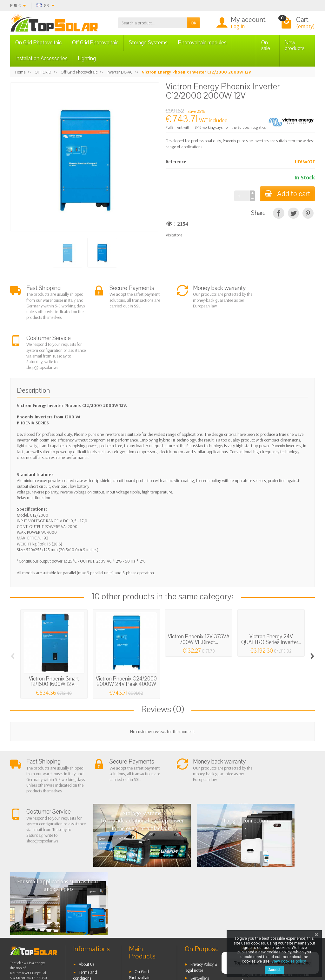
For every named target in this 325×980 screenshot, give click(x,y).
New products (295, 45)
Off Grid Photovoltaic (95, 43)
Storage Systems (148, 43)
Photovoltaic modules (202, 43)
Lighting (87, 58)
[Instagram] (100, 950)
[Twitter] (71, 950)
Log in (238, 26)
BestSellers (200, 872)
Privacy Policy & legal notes (201, 861)
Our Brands (201, 896)
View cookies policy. (289, 961)
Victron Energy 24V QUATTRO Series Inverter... (271, 595)
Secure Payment (93, 894)
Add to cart (287, 194)
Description (33, 346)
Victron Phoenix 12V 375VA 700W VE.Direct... (199, 595)
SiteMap (198, 888)
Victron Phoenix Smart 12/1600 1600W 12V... (54, 638)
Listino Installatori (94, 902)
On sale (266, 45)
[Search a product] (152, 23)
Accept (274, 970)
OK (194, 23)
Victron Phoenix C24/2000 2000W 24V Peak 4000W (126, 638)
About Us (86, 858)
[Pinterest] (308, 213)
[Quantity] (241, 196)
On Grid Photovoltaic (38, 43)
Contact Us (200, 880)
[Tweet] (293, 213)
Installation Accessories (41, 58)
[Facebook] (57, 950)
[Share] (279, 213)
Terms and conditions (85, 869)
